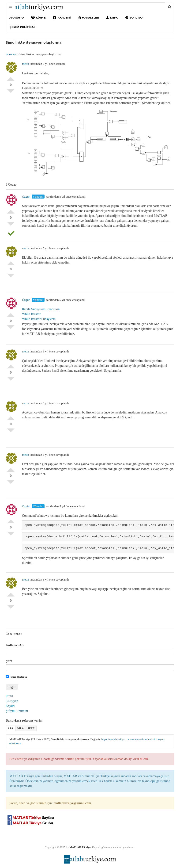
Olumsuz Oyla (11, 93)
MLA (21, 728)
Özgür (26, 197)
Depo (112, 18)
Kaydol (10, 706)
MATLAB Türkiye (80, 847)
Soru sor (135, 18)
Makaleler (88, 18)
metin (26, 64)
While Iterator (31, 314)
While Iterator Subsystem (39, 319)
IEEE (31, 728)
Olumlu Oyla (11, 77)
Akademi (62, 18)
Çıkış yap (12, 701)
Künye (38, 18)
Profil (9, 696)
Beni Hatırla (16, 677)
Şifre (9, 661)
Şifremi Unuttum (17, 711)
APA (11, 728)
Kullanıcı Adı (15, 645)
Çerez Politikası (23, 27)
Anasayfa (17, 18)
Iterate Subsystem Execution (41, 309)
